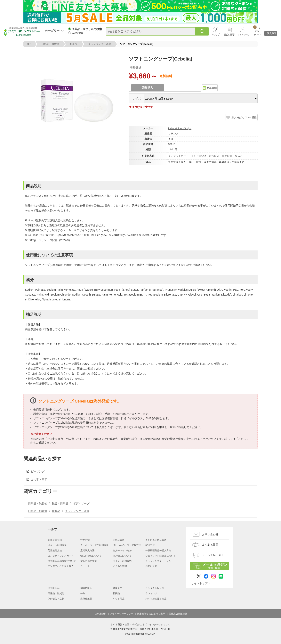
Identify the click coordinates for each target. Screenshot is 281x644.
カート (257, 31)
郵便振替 (227, 156)
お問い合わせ (210, 534)
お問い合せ (151, 566)
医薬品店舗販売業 (178, 614)
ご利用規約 (100, 614)
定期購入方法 (87, 550)
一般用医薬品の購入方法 (158, 550)
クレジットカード (178, 156)
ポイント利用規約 (122, 561)
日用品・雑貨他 (50, 44)
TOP (28, 44)
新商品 (116, 593)
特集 (83, 593)
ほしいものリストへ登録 (244, 117)
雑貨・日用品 (60, 503)
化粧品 (74, 44)
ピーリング (38, 471)
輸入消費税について (91, 556)
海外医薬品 (54, 588)
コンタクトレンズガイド (61, 556)
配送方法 (150, 545)
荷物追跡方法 (55, 550)
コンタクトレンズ (155, 588)
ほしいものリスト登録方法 (127, 545)
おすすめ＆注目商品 (156, 599)
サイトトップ (199, 583)
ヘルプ (216, 35)
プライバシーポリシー (122, 614)
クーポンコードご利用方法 (94, 545)
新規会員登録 (55, 540)
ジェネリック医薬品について (161, 556)
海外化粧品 (86, 599)
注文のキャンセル (122, 550)
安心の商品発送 (89, 561)
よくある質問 (120, 566)
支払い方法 (119, 540)
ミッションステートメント (159, 561)
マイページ (243, 35)
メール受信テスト (213, 555)
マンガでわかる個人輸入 (61, 566)
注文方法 (85, 540)
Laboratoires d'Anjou (180, 128)
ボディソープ (81, 503)
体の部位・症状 (56, 599)
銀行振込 (214, 156)
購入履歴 (229, 35)
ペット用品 (119, 599)
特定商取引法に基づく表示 (151, 614)
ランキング (151, 593)
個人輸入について (122, 556)
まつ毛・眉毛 (39, 480)
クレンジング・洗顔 (100, 44)
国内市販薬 (86, 588)
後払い (239, 156)
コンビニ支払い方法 (156, 540)
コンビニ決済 (199, 156)
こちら (242, 439)
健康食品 (117, 588)
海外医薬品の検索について (62, 561)
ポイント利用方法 (57, 545)
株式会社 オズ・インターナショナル (151, 624)
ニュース (85, 566)
